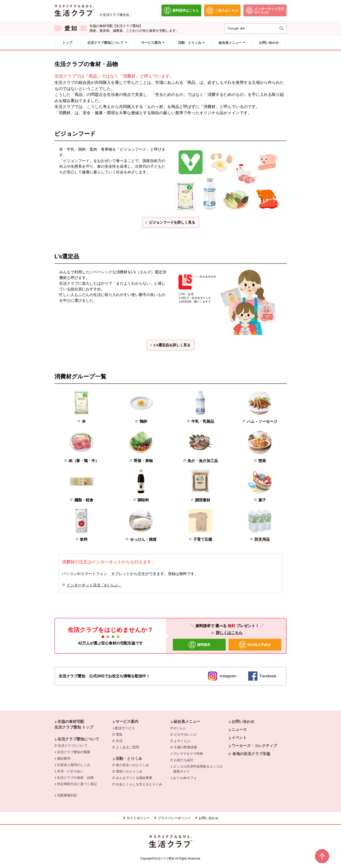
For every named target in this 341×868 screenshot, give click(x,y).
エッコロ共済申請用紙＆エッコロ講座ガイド (198, 769)
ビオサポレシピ (187, 734)
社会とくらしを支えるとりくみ (140, 784)
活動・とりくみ (129, 758)
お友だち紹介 (185, 760)
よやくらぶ (183, 741)
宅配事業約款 (67, 795)
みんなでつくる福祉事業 (135, 778)
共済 (120, 741)
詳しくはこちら (229, 633)
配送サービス (125, 728)
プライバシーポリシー (174, 818)
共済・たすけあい (70, 771)
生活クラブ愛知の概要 (74, 752)
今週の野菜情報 (187, 747)
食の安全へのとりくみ (134, 765)
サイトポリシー (138, 818)
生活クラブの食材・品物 (75, 778)
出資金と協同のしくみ (74, 765)
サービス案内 (127, 722)
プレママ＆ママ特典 (188, 754)
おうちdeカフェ (185, 778)
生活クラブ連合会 (116, 15)
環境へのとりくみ (130, 771)
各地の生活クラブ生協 (251, 754)
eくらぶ (181, 728)
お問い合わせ (243, 722)
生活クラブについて (74, 745)
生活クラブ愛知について (78, 739)
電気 (120, 734)
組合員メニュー (187, 722)
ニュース (239, 730)
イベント (239, 738)
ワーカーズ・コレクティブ (254, 746)
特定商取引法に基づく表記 (77, 784)
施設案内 (64, 758)
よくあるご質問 (129, 747)
